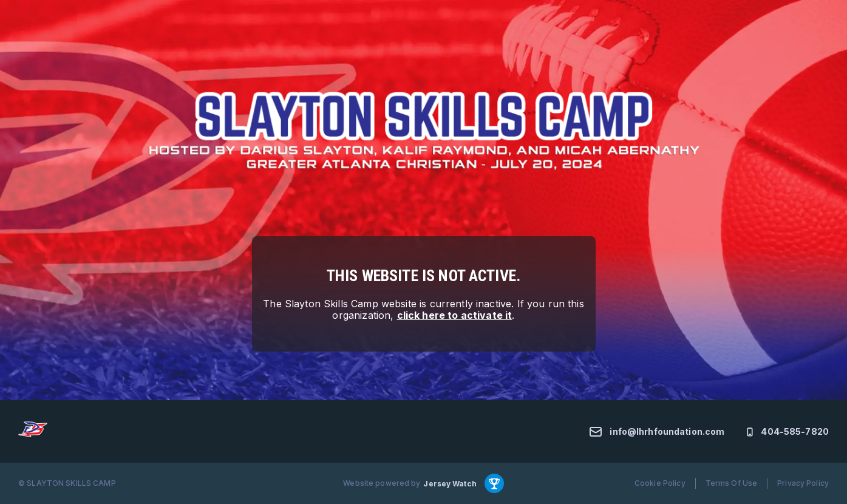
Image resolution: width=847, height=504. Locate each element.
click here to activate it (455, 315)
